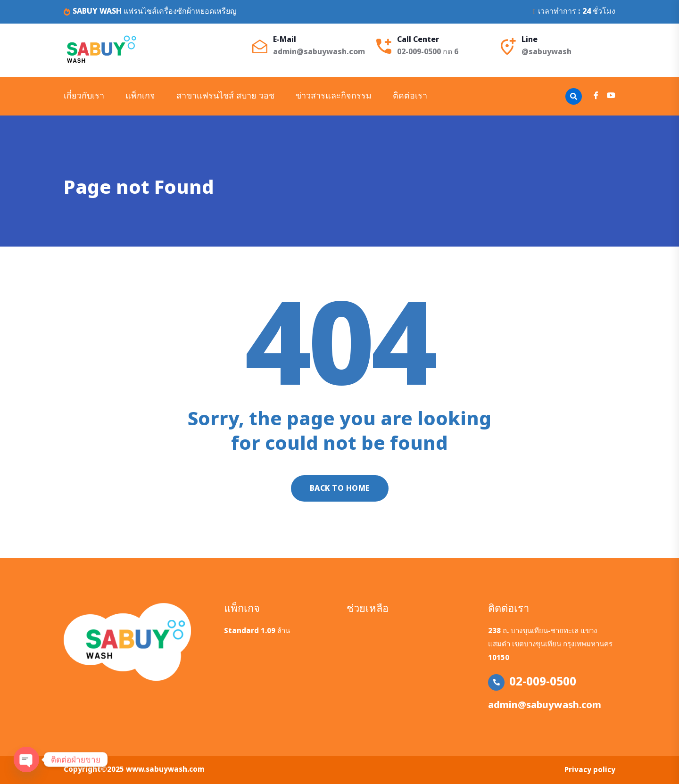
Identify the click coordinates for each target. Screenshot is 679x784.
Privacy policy (590, 770)
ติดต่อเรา (410, 96)
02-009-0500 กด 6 (428, 52)
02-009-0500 (543, 682)
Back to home (340, 488)
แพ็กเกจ (140, 96)
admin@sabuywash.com (319, 52)
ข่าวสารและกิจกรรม (334, 96)
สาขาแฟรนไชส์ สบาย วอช (225, 96)
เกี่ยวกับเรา (84, 96)
